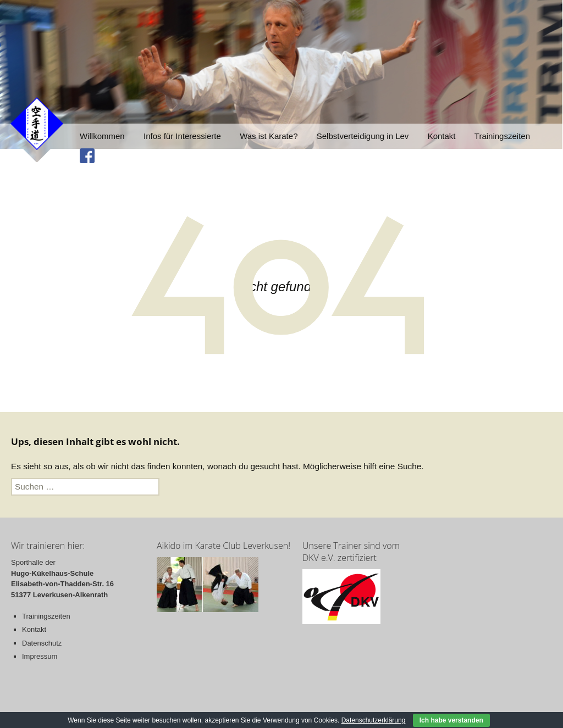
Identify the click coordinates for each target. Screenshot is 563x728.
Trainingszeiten (502, 136)
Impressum (40, 656)
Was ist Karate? (269, 136)
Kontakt (442, 136)
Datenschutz (42, 643)
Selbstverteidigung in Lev (363, 136)
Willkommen (102, 136)
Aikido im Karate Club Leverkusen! (223, 546)
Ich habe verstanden (451, 720)
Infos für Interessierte (182, 136)
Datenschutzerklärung (374, 720)
